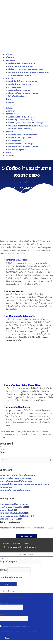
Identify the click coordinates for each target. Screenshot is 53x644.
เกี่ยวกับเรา (10, 57)
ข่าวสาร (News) (15, 87)
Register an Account (9, 600)
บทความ (9, 78)
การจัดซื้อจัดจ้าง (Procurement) (23, 81)
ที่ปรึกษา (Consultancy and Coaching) (26, 69)
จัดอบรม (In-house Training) (21, 66)
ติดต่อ (8, 99)
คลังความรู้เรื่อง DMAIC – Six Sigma (15, 478)
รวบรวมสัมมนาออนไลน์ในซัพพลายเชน (16, 481)
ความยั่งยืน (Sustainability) (21, 90)
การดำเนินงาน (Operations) (21, 84)
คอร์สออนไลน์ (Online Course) (22, 63)
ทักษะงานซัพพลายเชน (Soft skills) (23, 93)
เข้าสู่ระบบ (10, 102)
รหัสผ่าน (3, 570)
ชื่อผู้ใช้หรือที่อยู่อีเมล (9, 561)
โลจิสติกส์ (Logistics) (18, 96)
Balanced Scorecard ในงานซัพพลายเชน (18, 475)
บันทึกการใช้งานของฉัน (11, 577)
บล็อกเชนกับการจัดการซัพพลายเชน (15, 490)
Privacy (6, 543)
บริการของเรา (12, 60)
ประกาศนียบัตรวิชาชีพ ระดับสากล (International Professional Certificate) (29, 74)
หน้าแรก (9, 54)
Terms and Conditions (21, 543)
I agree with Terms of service (15, 626)
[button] (26, 447)
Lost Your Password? (9, 591)
